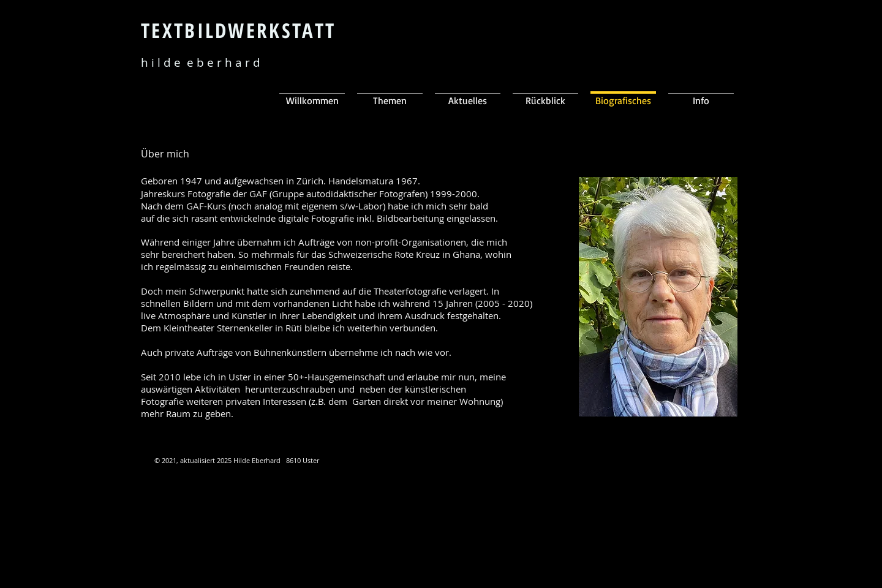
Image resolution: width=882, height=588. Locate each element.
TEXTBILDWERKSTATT (238, 30)
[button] (468, 94)
